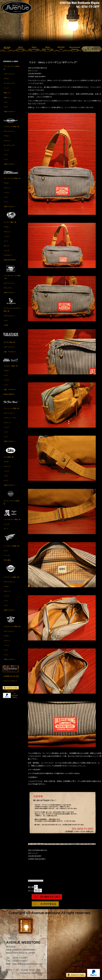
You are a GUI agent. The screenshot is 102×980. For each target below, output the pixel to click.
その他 (6, 325)
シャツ (6, 155)
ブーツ (6, 529)
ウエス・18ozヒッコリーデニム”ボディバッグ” (53, 62)
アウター (6, 79)
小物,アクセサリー (9, 112)
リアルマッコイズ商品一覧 (12, 626)
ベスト (6, 102)
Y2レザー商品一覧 (9, 342)
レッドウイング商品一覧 (11, 546)
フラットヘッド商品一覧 (11, 408)
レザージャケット (9, 74)
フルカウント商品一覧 (11, 366)
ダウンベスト (8, 288)
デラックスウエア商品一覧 (12, 178)
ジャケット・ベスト (10, 418)
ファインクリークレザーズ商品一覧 (12, 310)
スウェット (7, 141)
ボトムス (6, 246)
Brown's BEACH (9, 394)
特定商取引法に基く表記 (11, 676)
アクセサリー (8, 255)
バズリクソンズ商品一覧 (11, 577)
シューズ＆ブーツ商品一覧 (12, 519)
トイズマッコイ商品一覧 (11, 127)
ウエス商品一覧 (9, 457)
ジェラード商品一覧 (10, 222)
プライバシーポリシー (11, 681)
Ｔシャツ (6, 88)
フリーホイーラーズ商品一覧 (12, 68)
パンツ (6, 107)
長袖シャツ (7, 93)
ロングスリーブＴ (9, 83)
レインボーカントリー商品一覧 (12, 277)
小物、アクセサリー (10, 352)
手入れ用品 (7, 560)
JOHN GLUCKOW (10, 260)
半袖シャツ (7, 97)
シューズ (6, 250)
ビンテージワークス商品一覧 (12, 502)
